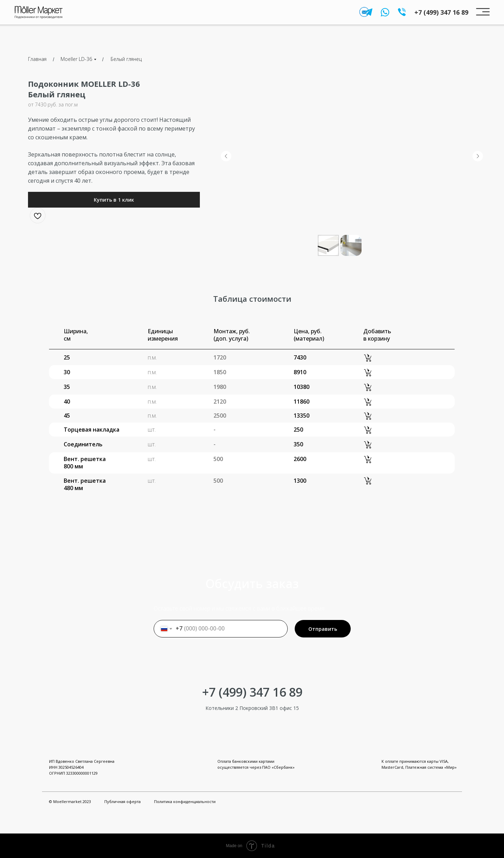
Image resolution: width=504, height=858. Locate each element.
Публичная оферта (122, 801)
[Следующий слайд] (478, 156)
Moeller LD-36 (76, 59)
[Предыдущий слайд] (226, 156)
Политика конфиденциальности (185, 801)
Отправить (323, 629)
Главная (37, 59)
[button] (114, 200)
